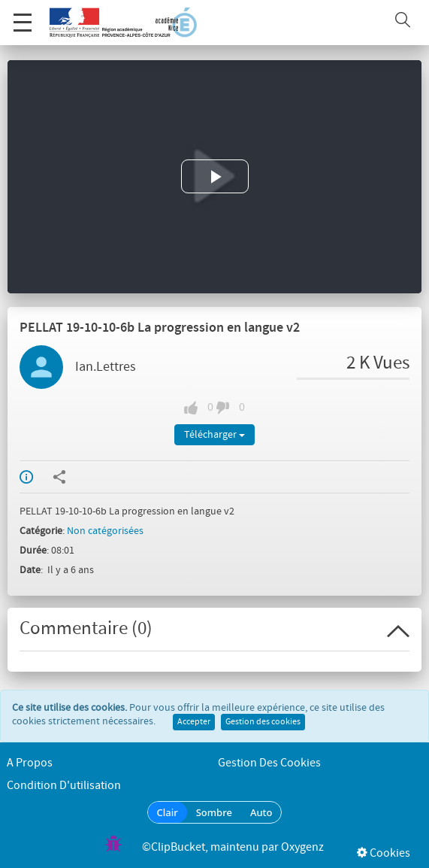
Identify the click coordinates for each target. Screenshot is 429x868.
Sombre (214, 812)
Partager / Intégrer (59, 477)
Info (26, 477)
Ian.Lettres (106, 367)
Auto (261, 812)
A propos (30, 763)
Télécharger (214, 435)
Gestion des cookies (263, 722)
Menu (23, 15)
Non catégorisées (105, 531)
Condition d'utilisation (64, 786)
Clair (168, 812)
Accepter (194, 722)
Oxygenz (302, 847)
